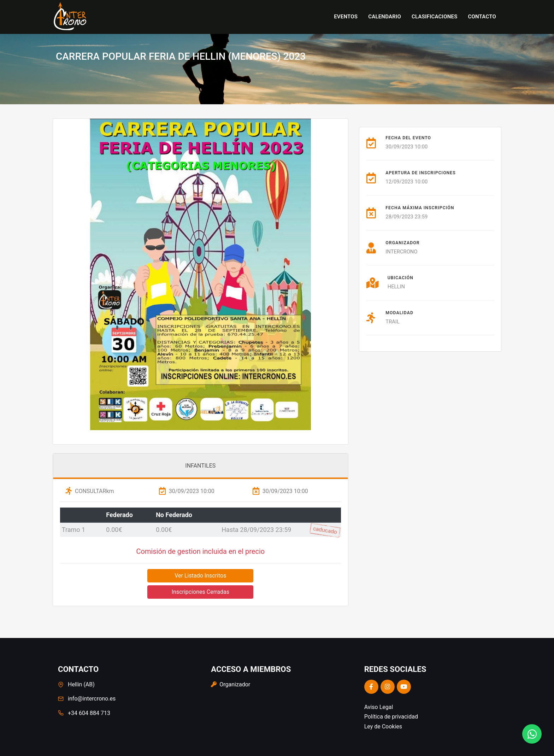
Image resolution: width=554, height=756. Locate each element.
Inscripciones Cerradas (201, 592)
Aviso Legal (379, 707)
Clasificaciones (435, 17)
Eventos (346, 17)
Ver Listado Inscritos (200, 576)
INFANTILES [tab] (200, 466)
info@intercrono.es (92, 699)
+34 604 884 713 (89, 713)
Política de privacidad (391, 717)
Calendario (385, 17)
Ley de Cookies (383, 726)
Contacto (482, 17)
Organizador (231, 684)
